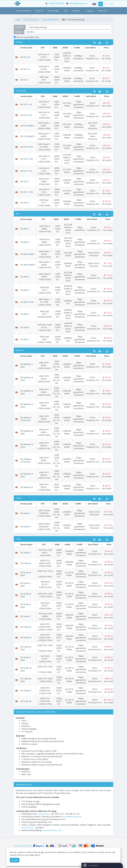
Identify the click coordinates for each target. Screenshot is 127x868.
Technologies (53, 11)
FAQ (66, 11)
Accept (15, 860)
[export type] (108, 43)
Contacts (76, 11)
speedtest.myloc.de (73, 817)
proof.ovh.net (27, 828)
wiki (112, 4)
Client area (102, 11)
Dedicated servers (51, 20)
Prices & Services (24, 11)
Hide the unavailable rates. (27, 37)
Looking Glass (43, 814)
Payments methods (23, 846)
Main (18, 20)
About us (39, 11)
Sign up (90, 11)
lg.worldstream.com (53, 830)
